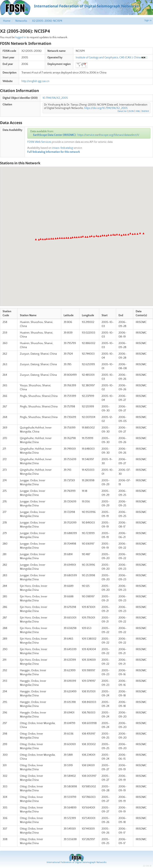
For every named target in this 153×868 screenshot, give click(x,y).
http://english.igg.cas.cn (35, 81)
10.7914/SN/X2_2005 (55, 98)
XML (138, 111)
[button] (143, 233)
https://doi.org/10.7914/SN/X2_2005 (106, 108)
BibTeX (146, 111)
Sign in (148, 20)
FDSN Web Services (39, 142)
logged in (21, 37)
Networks (21, 21)
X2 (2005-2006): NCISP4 (47, 21)
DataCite (122, 111)
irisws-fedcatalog (63, 148)
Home (7, 21)
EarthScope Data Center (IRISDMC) (54, 135)
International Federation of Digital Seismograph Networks (76, 862)
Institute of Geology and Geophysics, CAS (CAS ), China (108, 58)
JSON (131, 111)
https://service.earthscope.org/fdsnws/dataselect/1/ (108, 135)
